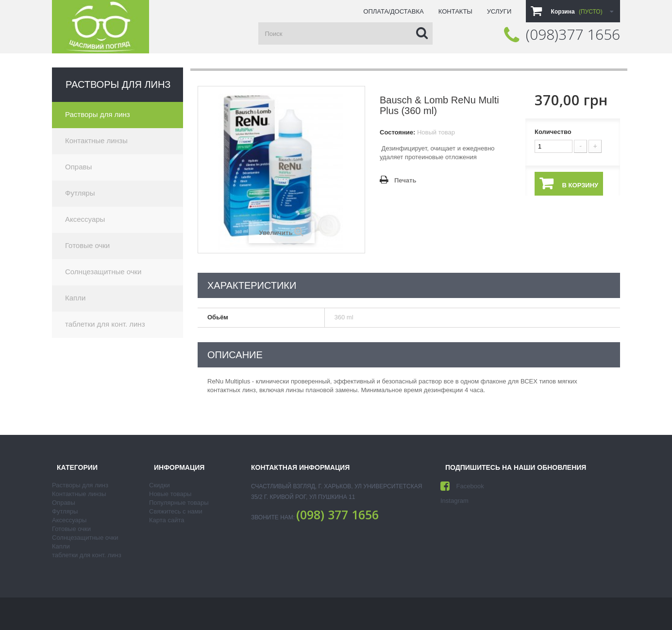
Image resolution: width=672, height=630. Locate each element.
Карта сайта (167, 520)
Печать (405, 180)
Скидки (160, 485)
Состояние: (397, 132)
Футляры (80, 193)
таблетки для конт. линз (105, 324)
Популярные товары (179, 503)
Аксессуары (85, 219)
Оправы (78, 167)
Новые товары (170, 494)
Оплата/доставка (393, 11)
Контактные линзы (96, 141)
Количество (553, 132)
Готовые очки (87, 245)
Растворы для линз (98, 114)
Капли (75, 298)
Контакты (455, 11)
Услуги (499, 11)
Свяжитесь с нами (176, 511)
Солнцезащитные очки (103, 272)
